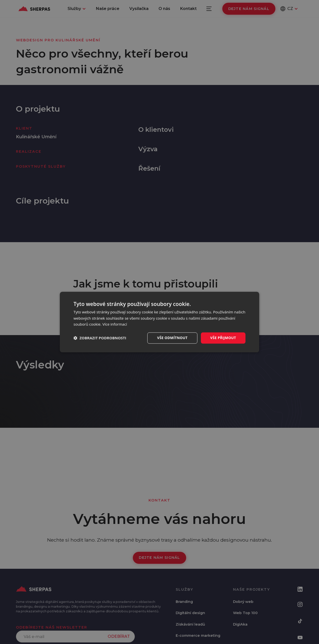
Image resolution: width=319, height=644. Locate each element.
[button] (100, 338)
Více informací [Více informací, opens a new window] (115, 324)
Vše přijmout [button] (223, 338)
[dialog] (159, 322)
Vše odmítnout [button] (172, 338)
